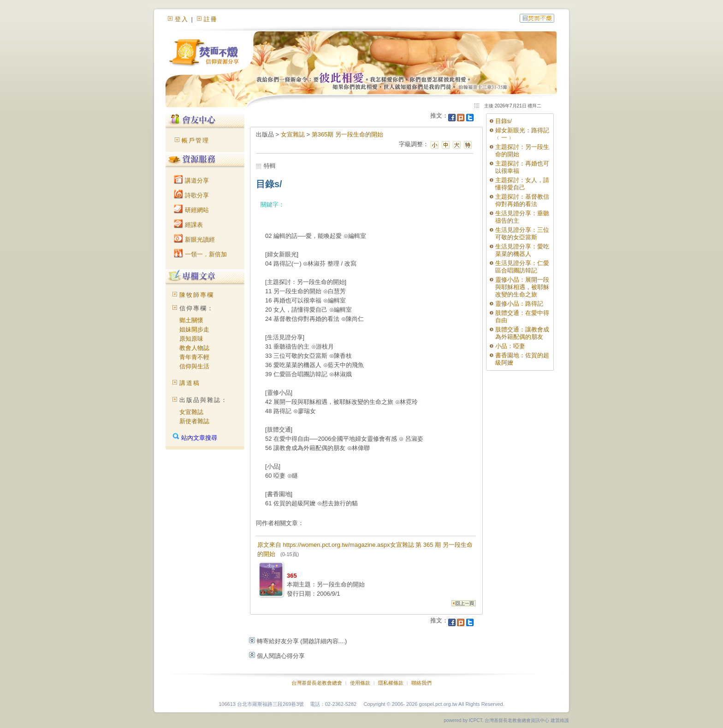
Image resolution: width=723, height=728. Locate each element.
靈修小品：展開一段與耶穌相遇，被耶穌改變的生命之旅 (522, 287)
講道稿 (190, 383)
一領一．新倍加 (200, 254)
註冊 (211, 19)
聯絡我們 (421, 683)
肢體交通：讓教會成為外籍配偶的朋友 (522, 333)
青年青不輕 (194, 357)
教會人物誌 (194, 348)
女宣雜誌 (191, 412)
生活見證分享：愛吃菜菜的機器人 (522, 250)
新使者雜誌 (194, 421)
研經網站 (191, 210)
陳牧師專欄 (197, 295)
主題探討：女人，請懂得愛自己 (522, 184)
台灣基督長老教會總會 (317, 683)
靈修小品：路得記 (519, 304)
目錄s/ (504, 121)
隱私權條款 (391, 683)
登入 (182, 19)
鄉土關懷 (191, 320)
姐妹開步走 (194, 329)
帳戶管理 (196, 140)
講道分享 (191, 181)
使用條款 (360, 683)
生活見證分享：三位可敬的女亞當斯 (522, 234)
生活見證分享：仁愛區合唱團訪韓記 (522, 267)
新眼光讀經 (194, 240)
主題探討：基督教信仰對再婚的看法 (522, 200)
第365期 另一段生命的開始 (347, 134)
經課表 (188, 225)
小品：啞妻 (510, 346)
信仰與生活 (194, 366)
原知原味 (191, 339)
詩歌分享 (191, 195)
